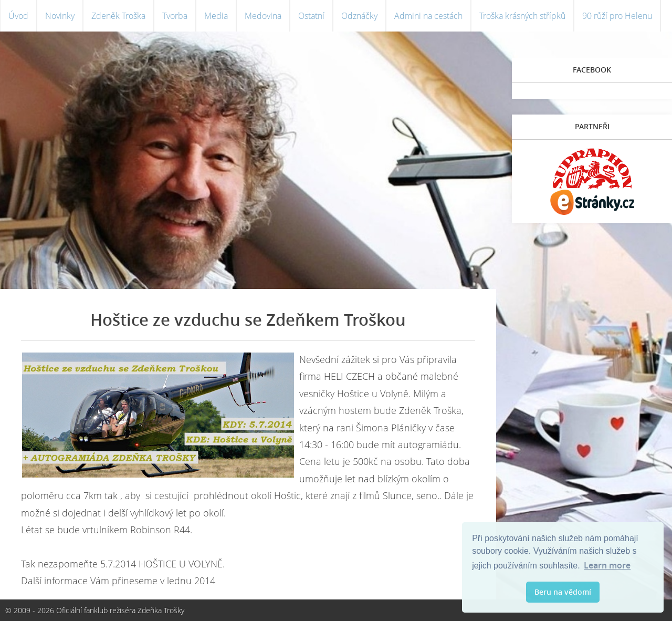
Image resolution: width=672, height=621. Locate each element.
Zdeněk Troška (118, 16)
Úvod (18, 16)
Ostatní (311, 16)
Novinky (60, 16)
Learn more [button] (607, 565)
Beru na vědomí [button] (563, 592)
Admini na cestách (428, 16)
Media (216, 16)
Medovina (263, 16)
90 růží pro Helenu (617, 16)
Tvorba (175, 16)
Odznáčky (359, 16)
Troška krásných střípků (522, 16)
